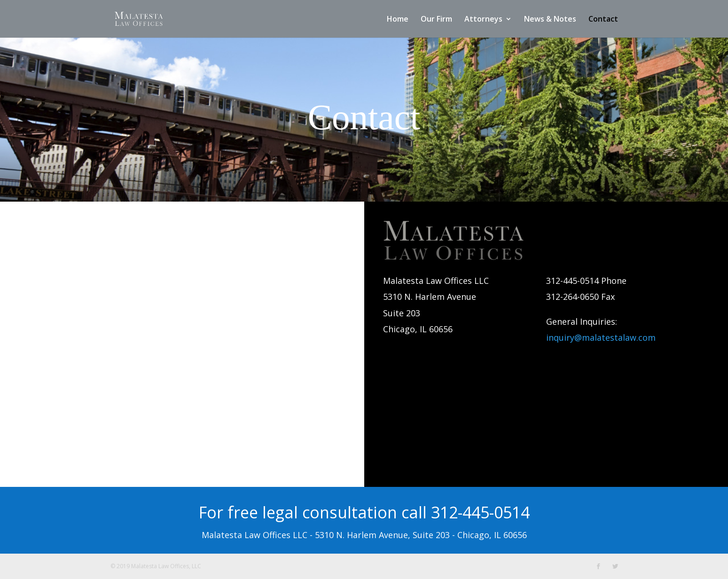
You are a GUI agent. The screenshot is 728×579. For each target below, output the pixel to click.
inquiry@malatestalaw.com (601, 337)
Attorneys (483, 20)
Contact (603, 20)
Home (398, 20)
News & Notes (550, 20)
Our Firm (436, 20)
